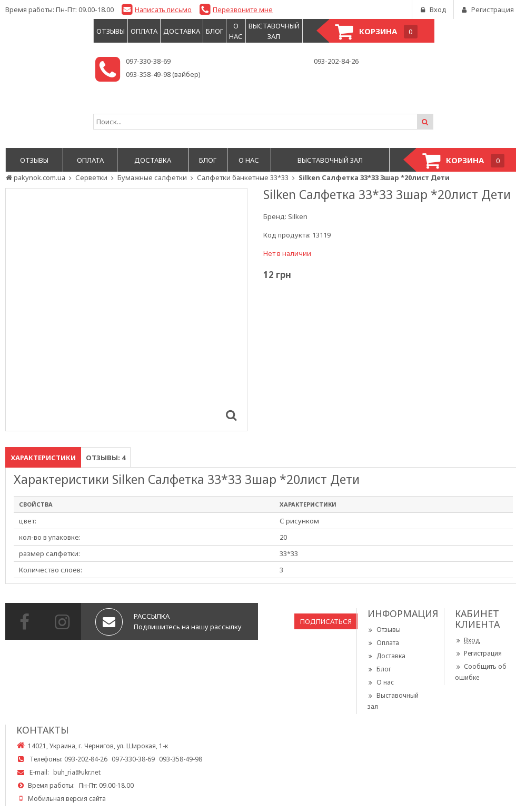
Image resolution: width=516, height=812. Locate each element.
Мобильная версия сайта (67, 799)
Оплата (383, 643)
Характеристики (43, 458)
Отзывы (384, 630)
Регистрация (478, 653)
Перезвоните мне (243, 9)
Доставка (386, 656)
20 (283, 537)
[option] (126, 310)
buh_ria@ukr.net (77, 772)
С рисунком (299, 521)
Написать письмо (163, 9)
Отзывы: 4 (106, 458)
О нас (381, 682)
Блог (379, 669)
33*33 (289, 553)
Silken (298, 216)
